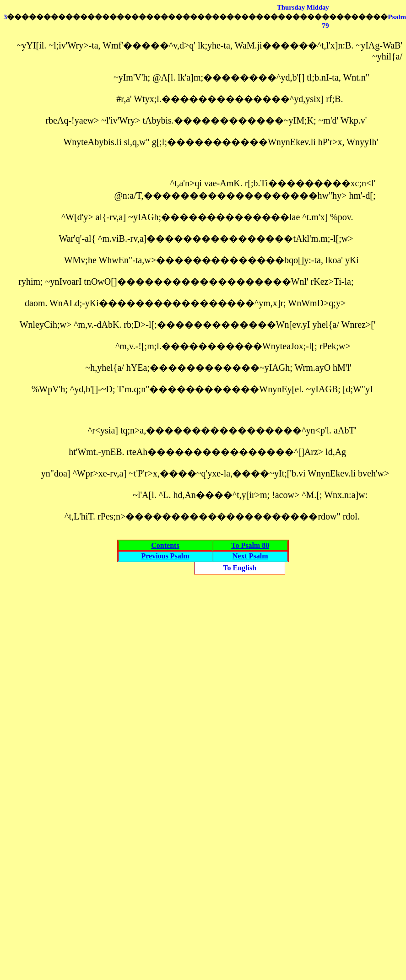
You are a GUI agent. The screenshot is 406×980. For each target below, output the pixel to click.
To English (240, 568)
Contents (165, 545)
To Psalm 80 (250, 545)
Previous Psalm (165, 556)
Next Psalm (250, 556)
